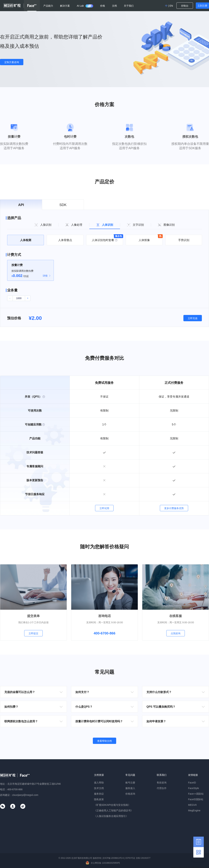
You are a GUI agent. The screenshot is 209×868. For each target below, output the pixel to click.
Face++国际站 (196, 794)
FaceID (192, 783)
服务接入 (130, 788)
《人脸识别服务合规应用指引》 (111, 816)
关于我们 (129, 6)
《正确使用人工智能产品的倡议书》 (114, 810)
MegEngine (194, 810)
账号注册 (130, 783)
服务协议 (99, 794)
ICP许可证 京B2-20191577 (138, 858)
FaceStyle (193, 788)
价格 (103, 6)
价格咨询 (130, 794)
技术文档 (99, 788)
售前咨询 (162, 783)
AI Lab (85, 6)
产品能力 (48, 6)
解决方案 (65, 6)
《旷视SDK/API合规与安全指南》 (112, 805)
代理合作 (162, 788)
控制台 (185, 6)
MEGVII (192, 805)
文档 (114, 6)
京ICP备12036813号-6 (113, 858)
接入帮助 (99, 783)
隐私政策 (99, 799)
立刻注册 (202, 6)
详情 (45, 276)
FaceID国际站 (196, 799)
